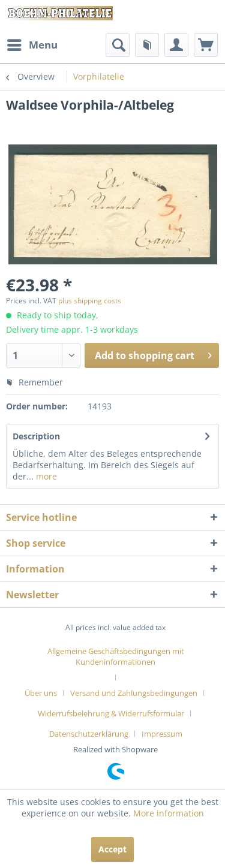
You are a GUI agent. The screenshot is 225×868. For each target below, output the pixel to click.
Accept (112, 849)
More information (169, 813)
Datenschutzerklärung (89, 734)
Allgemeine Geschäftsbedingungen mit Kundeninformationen (116, 656)
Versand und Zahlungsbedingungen (134, 693)
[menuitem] (32, 45)
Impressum (162, 734)
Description (36, 436)
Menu (32, 43)
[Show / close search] (118, 45)
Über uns (41, 693)
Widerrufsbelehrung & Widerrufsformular (111, 713)
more (45, 476)
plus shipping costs (90, 301)
